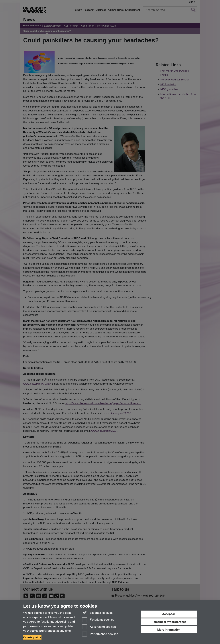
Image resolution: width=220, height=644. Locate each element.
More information (169, 630)
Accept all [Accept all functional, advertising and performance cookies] (169, 614)
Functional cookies (98, 620)
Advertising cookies (99, 627)
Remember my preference (169, 622)
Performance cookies (100, 634)
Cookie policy (32, 637)
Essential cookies (97, 613)
